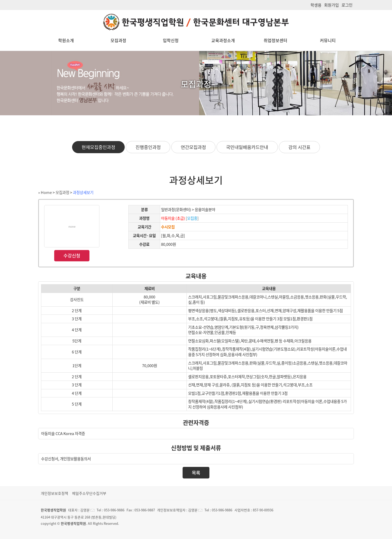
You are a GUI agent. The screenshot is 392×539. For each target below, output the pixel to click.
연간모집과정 (193, 147)
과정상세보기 (83, 192)
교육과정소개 (223, 40)
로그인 (347, 5)
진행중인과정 (148, 147)
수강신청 (72, 256)
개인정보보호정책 (54, 493)
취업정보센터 (275, 40)
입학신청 (171, 40)
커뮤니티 (328, 40)
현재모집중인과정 (98, 147)
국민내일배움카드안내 (247, 147)
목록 (196, 473)
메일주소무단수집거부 (89, 493)
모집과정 (118, 40)
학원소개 (66, 40)
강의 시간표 (299, 147)
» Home (45, 192)
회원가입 (331, 5)
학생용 (316, 5)
